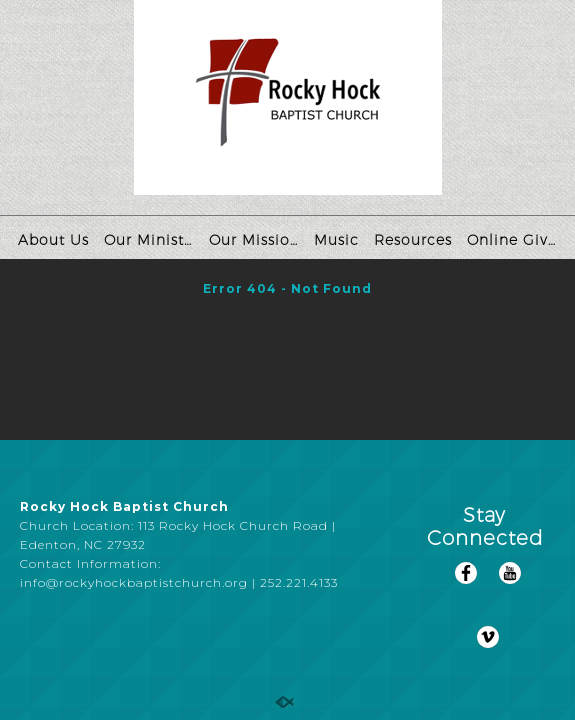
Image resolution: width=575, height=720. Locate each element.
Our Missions (256, 240)
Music (336, 240)
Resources (413, 240)
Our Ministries (151, 240)
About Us (53, 240)
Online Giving (514, 240)
